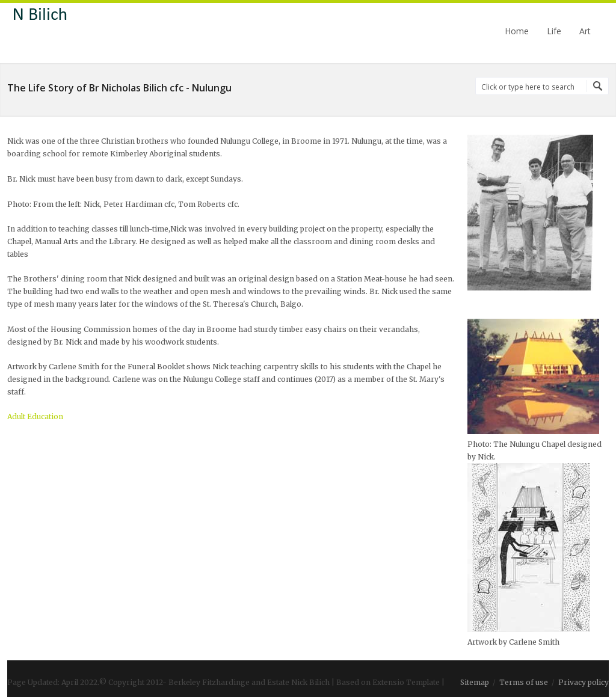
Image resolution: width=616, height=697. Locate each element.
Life (554, 31)
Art (585, 31)
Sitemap (475, 682)
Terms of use (524, 682)
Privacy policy (584, 682)
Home (517, 31)
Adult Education (35, 416)
